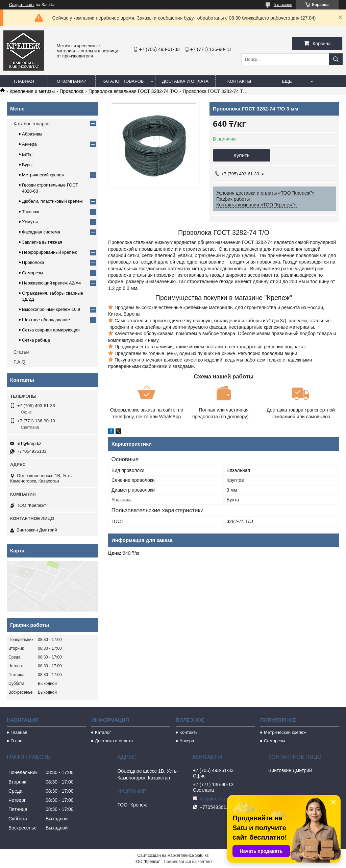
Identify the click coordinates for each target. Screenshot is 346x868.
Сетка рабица (36, 340)
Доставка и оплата (185, 81)
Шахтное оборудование (46, 320)
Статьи (21, 352)
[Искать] (336, 59)
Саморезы (32, 273)
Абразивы (32, 134)
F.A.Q (19, 362)
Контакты (239, 81)
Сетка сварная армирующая (51, 330)
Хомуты (30, 222)
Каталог (103, 732)
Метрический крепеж (43, 175)
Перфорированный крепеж (49, 252)
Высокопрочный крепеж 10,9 (51, 309)
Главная (24, 81)
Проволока (72, 91)
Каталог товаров (123, 81)
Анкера (29, 144)
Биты (27, 154)
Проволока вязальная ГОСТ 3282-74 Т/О (133, 91)
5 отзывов (283, 5)
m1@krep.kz (29, 443)
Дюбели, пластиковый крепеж (52, 201)
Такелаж (31, 212)
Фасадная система (41, 232)
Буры (27, 165)
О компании (72, 81)
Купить (241, 155)
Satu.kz (202, 855)
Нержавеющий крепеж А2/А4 (51, 283)
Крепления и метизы (32, 91)
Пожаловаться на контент (188, 862)
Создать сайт (22, 5)
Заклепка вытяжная (42, 242)
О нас (16, 741)
